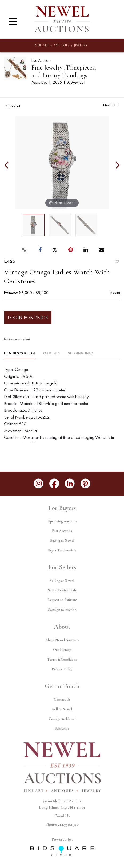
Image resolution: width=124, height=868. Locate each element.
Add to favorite (117, 262)
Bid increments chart (17, 339)
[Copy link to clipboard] (24, 250)
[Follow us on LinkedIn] (70, 484)
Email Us (62, 816)
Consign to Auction (62, 610)
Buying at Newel (62, 540)
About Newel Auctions (62, 640)
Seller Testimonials (62, 590)
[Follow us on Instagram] (39, 484)
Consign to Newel (62, 719)
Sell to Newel (62, 709)
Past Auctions (62, 531)
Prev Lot (13, 106)
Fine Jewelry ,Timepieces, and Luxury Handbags (64, 71)
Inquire (115, 292)
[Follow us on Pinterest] (85, 484)
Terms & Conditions (62, 660)
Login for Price (28, 317)
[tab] (19, 355)
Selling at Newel (62, 581)
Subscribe (62, 729)
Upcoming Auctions (62, 521)
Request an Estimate (62, 600)
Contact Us (62, 699)
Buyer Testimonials (62, 550)
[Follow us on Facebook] (54, 484)
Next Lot (111, 105)
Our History (62, 650)
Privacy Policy (62, 669)
